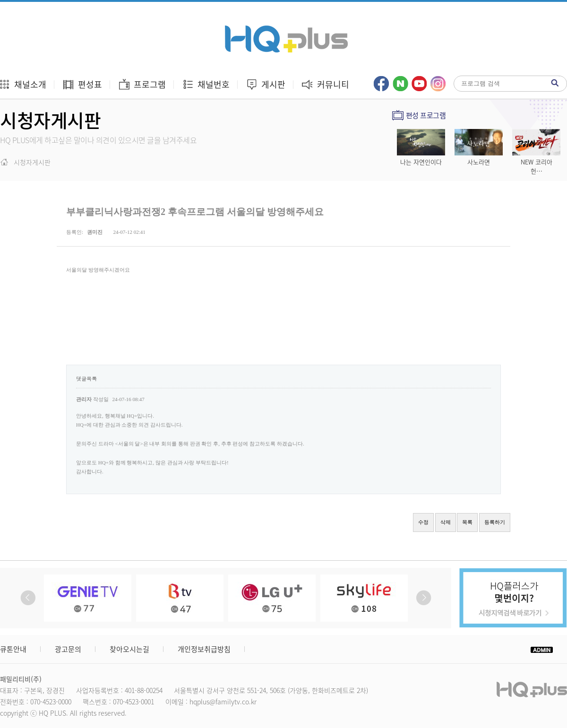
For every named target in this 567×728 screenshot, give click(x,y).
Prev (28, 598)
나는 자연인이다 (421, 162)
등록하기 (495, 522)
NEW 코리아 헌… (537, 166)
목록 (467, 522)
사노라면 (479, 162)
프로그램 (142, 84)
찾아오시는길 (129, 649)
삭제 (446, 522)
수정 (423, 522)
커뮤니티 (325, 84)
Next (424, 598)
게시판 (266, 84)
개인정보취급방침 (204, 649)
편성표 (82, 84)
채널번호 (206, 84)
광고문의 (68, 649)
